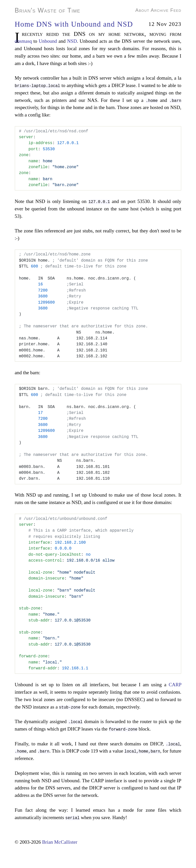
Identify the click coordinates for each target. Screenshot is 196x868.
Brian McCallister (60, 842)
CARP (175, 685)
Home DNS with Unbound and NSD (74, 24)
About (142, 10)
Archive (160, 10)
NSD (72, 41)
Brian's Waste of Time (48, 10)
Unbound (48, 41)
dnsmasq (23, 41)
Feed (176, 10)
